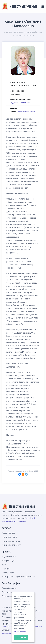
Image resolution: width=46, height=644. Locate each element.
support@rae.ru (9, 633)
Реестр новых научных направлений (18, 577)
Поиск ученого (8, 533)
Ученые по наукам (10, 537)
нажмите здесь (20, 631)
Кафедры (6, 569)
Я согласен (21, 637)
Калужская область (27, 112)
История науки (8, 561)
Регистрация (8, 592)
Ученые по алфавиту (11, 545)
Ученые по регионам (11, 541)
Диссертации (8, 573)
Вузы (4, 564)
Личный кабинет (9, 588)
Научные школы (9, 557)
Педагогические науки (20, 103)
